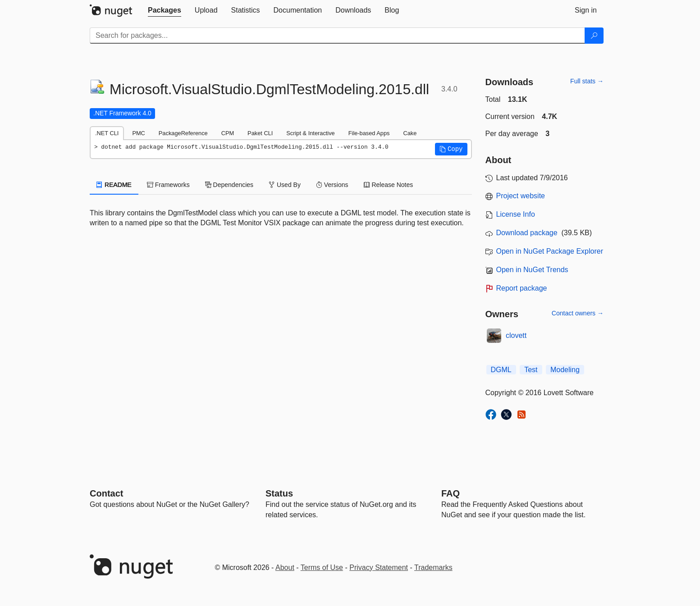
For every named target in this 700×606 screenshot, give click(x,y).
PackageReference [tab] (183, 133)
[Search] (594, 36)
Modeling (565, 370)
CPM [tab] (228, 133)
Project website (521, 196)
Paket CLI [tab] (260, 133)
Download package (527, 233)
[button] (451, 149)
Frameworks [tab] (168, 185)
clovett (516, 335)
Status (279, 493)
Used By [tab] (285, 185)
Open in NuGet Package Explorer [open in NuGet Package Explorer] (550, 251)
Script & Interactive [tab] (310, 133)
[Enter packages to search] (337, 36)
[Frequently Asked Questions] (451, 493)
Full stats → (587, 81)
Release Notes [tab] (389, 185)
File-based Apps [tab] (369, 133)
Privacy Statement (379, 567)
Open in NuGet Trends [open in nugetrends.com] (532, 270)
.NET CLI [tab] (107, 133)
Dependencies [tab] (229, 185)
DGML (501, 370)
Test (531, 370)
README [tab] (114, 185)
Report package (522, 288)
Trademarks (433, 567)
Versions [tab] (332, 185)
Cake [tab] (410, 133)
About (285, 567)
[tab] (165, 10)
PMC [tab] (138, 133)
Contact (106, 493)
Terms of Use (322, 567)
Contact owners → (578, 313)
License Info (516, 214)
